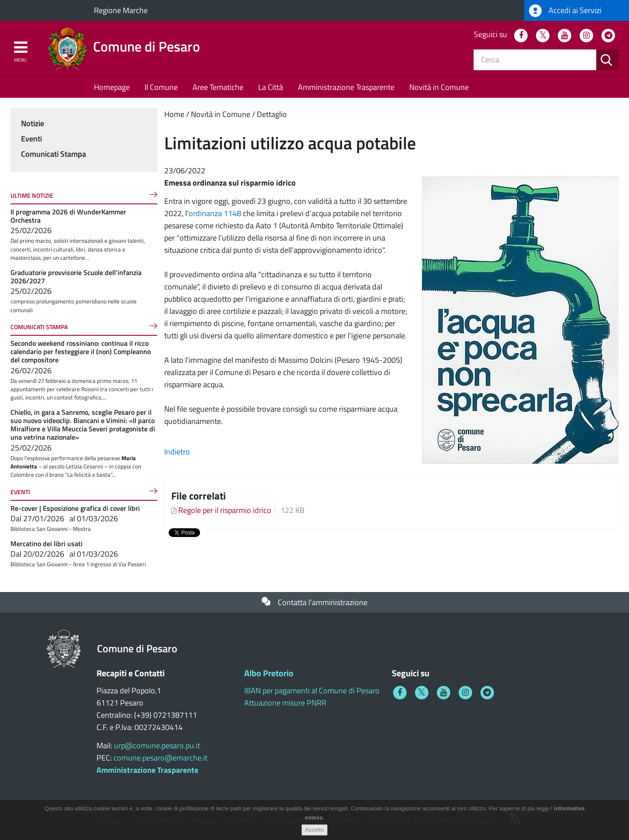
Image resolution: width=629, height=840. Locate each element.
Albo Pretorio (269, 673)
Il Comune (161, 87)
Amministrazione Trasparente (346, 87)
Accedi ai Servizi (565, 11)
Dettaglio (272, 114)
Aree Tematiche (218, 87)
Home (174, 114)
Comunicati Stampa (54, 154)
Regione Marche (121, 10)
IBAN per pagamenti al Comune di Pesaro (312, 690)
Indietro (177, 452)
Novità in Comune (439, 87)
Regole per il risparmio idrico (225, 510)
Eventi (31, 139)
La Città (271, 87)
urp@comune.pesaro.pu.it (157, 745)
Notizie (33, 123)
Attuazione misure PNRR (285, 703)
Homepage (112, 87)
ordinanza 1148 (215, 213)
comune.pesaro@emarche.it (161, 758)
